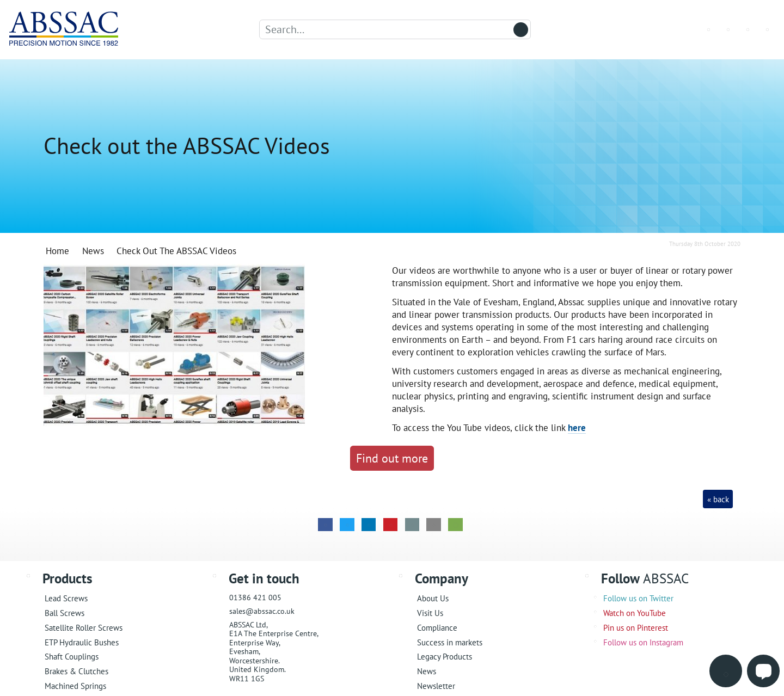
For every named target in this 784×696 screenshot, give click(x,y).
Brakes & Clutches (76, 671)
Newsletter (436, 686)
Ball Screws (65, 613)
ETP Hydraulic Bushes (82, 642)
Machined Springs (75, 686)
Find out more (392, 458)
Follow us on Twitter (638, 598)
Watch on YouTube (635, 613)
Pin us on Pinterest (636, 628)
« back (718, 499)
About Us (433, 598)
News (427, 671)
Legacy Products (445, 657)
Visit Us (430, 613)
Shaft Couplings (72, 657)
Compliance (437, 628)
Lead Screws (66, 598)
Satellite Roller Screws (84, 628)
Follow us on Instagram (643, 642)
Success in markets (450, 642)
